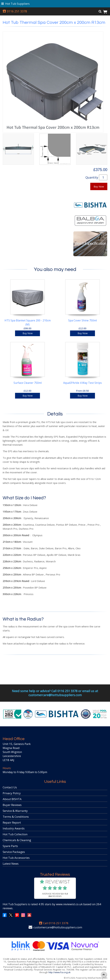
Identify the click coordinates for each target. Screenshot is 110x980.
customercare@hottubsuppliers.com (58, 927)
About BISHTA (12, 799)
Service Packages (14, 852)
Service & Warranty (15, 811)
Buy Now (99, 186)
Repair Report (12, 822)
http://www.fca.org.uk (60, 972)
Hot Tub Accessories (16, 858)
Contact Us (10, 787)
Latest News (11, 864)
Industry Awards (14, 828)
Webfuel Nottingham (98, 978)
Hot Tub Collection (15, 834)
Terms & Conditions (16, 817)
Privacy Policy (12, 793)
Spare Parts (10, 846)
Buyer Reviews (12, 805)
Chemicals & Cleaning (17, 840)
